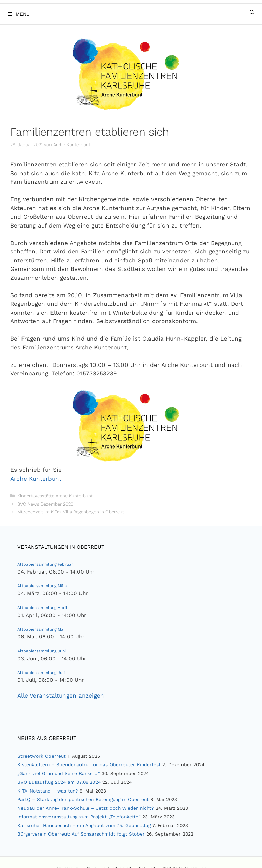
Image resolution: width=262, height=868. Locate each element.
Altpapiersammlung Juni (42, 651)
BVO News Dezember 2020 (45, 504)
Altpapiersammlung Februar (45, 564)
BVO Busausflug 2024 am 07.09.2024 (59, 782)
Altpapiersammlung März (42, 586)
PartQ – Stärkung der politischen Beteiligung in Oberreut (83, 799)
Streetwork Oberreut (42, 756)
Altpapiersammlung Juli (41, 673)
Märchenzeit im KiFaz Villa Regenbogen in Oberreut (71, 512)
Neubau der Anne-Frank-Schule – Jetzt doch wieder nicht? (86, 808)
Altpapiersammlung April (42, 608)
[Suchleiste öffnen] (252, 12)
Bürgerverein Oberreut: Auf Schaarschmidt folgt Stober (81, 834)
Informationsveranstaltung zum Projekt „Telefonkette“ (79, 817)
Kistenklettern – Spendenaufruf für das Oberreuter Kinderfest (89, 764)
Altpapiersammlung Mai (41, 629)
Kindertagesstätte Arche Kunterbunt (55, 496)
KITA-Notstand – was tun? (48, 791)
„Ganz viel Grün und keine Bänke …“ (59, 773)
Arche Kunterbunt (36, 479)
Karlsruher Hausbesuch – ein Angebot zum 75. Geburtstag (84, 825)
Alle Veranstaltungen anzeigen (61, 695)
